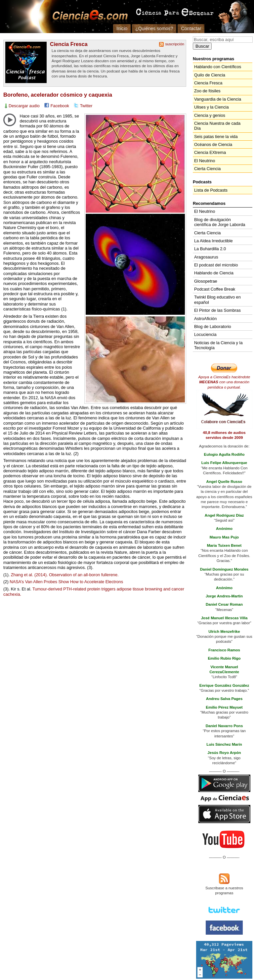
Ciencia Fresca (69, 44)
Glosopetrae (206, 281)
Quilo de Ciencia (210, 75)
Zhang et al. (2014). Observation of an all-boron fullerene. (65, 575)
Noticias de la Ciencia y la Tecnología (218, 345)
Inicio (122, 28)
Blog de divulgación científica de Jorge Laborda (220, 222)
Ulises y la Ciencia (212, 107)
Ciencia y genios (210, 115)
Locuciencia (205, 334)
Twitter (86, 106)
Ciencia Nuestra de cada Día (217, 126)
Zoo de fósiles (207, 91)
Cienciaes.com (88, 17)
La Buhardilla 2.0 (210, 249)
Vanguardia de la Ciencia (218, 99)
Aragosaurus (206, 257)
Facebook (60, 106)
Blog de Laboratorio (213, 327)
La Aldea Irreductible (213, 241)
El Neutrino (205, 161)
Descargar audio (24, 106)
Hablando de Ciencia (214, 273)
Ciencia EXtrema (210, 152)
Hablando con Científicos (218, 67)
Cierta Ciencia (207, 169)
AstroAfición (205, 319)
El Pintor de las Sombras (217, 310)
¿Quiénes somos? (154, 28)
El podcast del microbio (216, 265)
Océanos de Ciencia (213, 144)
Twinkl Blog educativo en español (217, 300)
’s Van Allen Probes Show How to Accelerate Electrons (66, 582)
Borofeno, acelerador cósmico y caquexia (58, 95)
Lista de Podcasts (211, 190)
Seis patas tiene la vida (216, 137)
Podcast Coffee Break (215, 289)
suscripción (175, 44)
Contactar (191, 28)
